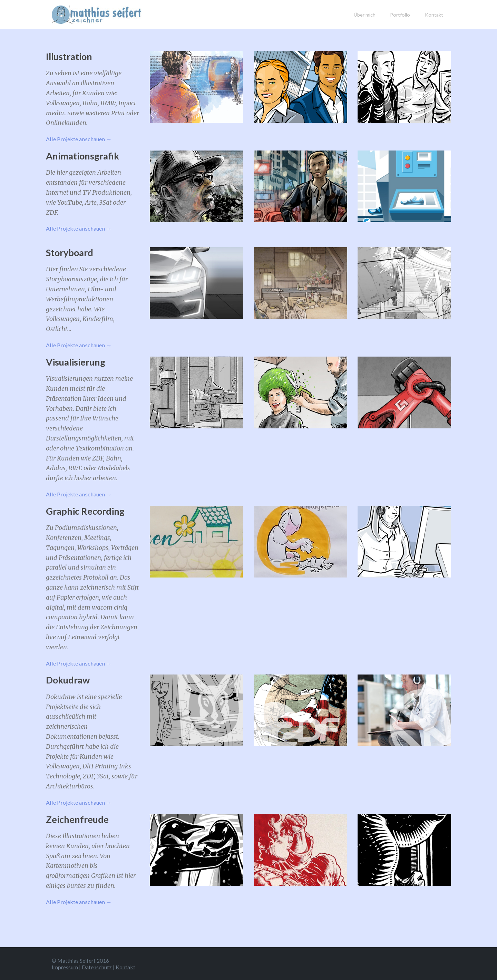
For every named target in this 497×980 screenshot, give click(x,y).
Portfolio (400, 15)
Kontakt (434, 15)
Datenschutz (97, 967)
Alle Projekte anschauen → (79, 139)
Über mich (365, 15)
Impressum (65, 967)
